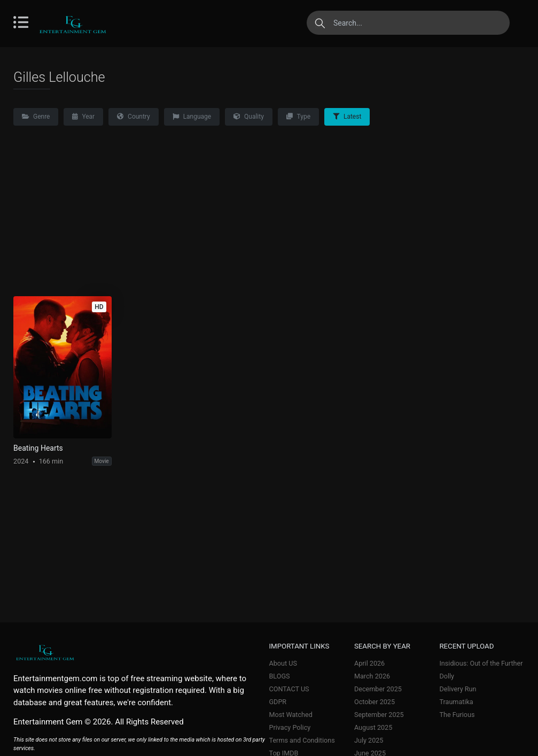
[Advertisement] (269, 216)
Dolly (447, 676)
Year (83, 117)
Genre (36, 117)
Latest (347, 117)
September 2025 (379, 715)
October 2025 (375, 702)
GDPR (278, 702)
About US (283, 663)
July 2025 (369, 740)
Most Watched (291, 715)
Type (298, 117)
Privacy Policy (290, 727)
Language (192, 117)
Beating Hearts (38, 448)
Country (134, 117)
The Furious (457, 715)
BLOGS (280, 676)
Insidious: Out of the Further (481, 663)
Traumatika (456, 702)
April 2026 (369, 663)
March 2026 (372, 676)
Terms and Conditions (302, 740)
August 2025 (373, 727)
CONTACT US (289, 689)
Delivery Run (458, 689)
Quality (249, 117)
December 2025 (378, 689)
